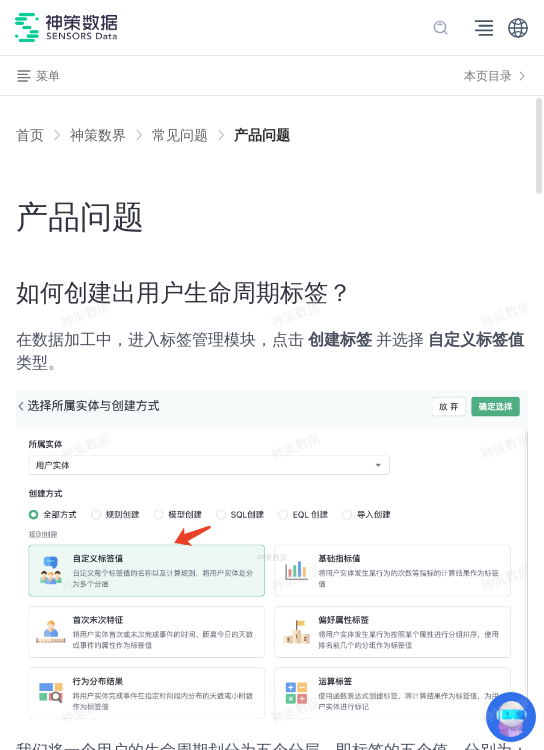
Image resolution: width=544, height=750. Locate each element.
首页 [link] (30, 135)
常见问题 (180, 135)
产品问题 (262, 135)
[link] (98, 135)
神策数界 (98, 135)
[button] (518, 28)
